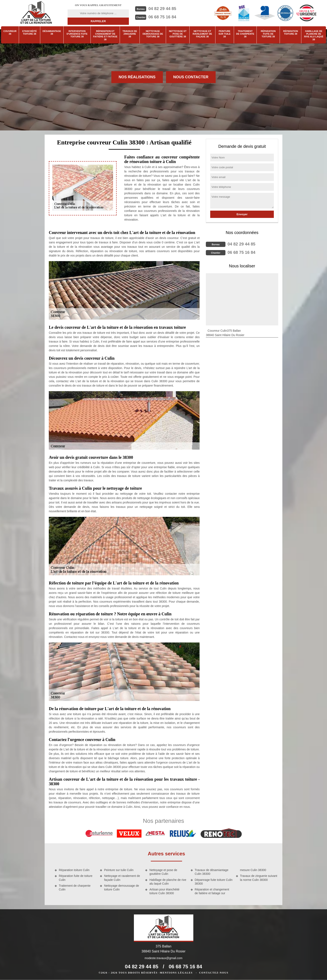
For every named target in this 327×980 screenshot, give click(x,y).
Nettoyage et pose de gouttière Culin (163, 872)
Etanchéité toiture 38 (30, 32)
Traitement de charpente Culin (75, 888)
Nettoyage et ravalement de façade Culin (122, 878)
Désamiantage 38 (52, 32)
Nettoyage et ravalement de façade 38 (202, 34)
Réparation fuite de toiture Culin (76, 878)
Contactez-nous (214, 973)
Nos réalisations (137, 77)
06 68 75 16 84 (162, 17)
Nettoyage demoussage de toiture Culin (121, 888)
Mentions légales (176, 973)
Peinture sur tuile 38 (225, 34)
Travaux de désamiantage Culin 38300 (212, 872)
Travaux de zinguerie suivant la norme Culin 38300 (259, 878)
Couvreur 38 (10, 32)
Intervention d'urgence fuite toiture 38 (77, 34)
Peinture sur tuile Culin (119, 870)
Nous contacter (191, 77)
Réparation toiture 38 (291, 32)
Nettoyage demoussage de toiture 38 (153, 34)
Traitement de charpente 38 (245, 34)
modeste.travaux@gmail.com (163, 958)
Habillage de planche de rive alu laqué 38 (314, 35)
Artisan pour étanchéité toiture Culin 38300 (164, 891)
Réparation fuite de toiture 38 (268, 34)
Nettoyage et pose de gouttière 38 (178, 34)
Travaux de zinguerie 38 (130, 34)
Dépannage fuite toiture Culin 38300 (214, 882)
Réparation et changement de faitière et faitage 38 (105, 35)
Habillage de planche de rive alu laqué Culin (168, 882)
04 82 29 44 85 (162, 9)
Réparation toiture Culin (74, 870)
